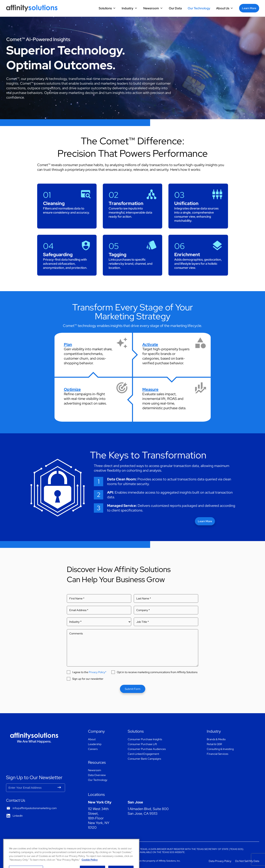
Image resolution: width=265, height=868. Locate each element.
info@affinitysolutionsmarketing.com (35, 808)
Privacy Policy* (98, 672)
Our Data (175, 8)
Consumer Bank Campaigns (144, 759)
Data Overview (97, 775)
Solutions (105, 8)
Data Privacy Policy (220, 861)
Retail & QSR (214, 744)
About (92, 739)
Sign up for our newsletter (88, 679)
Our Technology (199, 8)
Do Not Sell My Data (247, 861)
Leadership (95, 744)
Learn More (249, 8)
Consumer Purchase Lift (142, 744)
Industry (128, 8)
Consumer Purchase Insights (145, 739)
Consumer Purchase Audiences (147, 749)
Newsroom (151, 8)
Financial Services (217, 754)
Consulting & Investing (220, 749)
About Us (223, 8)
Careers (93, 749)
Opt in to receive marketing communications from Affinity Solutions (157, 672)
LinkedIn (18, 816)
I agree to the (89, 672)
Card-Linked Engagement (143, 754)
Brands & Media (216, 739)
